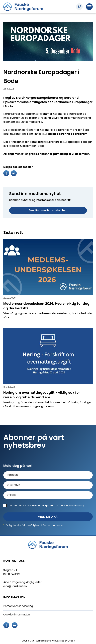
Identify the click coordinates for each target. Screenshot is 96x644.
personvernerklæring (72, 506)
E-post (11, 495)
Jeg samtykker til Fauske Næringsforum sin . (47, 506)
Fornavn (12, 475)
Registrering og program (70, 134)
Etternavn (13, 485)
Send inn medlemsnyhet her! (48, 210)
